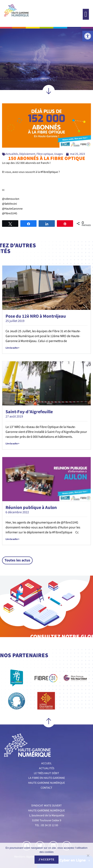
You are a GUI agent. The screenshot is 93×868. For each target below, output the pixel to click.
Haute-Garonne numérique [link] (46, 783)
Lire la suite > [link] (12, 348)
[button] (86, 14)
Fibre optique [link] (45, 154)
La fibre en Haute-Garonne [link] (47, 778)
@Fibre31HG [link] (10, 213)
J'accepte (47, 860)
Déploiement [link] (27, 154)
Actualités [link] (12, 154)
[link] (88, 36)
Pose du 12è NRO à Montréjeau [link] (36, 316)
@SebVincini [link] (9, 204)
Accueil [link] (46, 763)
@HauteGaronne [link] (12, 209)
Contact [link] (46, 788)
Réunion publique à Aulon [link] (31, 508)
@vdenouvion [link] (11, 199)
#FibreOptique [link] (49, 172)
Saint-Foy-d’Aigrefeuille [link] (29, 412)
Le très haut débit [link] (46, 773)
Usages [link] (59, 154)
